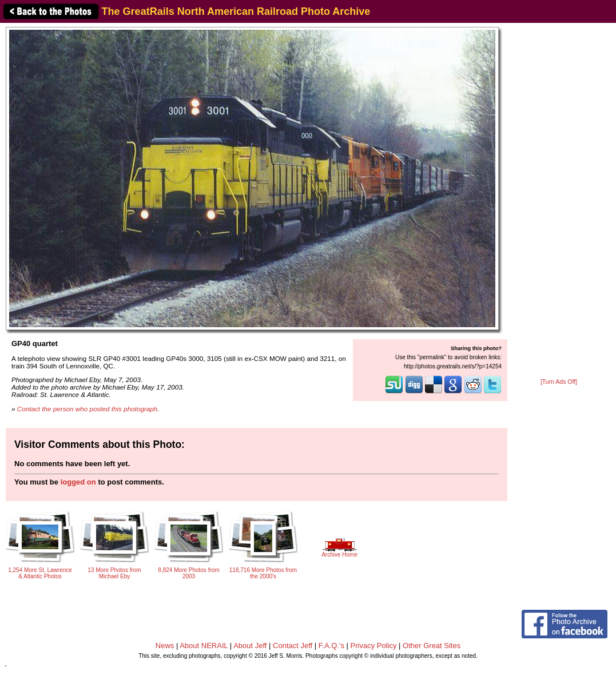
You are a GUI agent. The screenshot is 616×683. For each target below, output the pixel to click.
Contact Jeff (293, 646)
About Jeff (250, 646)
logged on (78, 482)
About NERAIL (204, 646)
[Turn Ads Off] (559, 382)
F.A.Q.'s (331, 646)
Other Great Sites (432, 646)
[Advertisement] (559, 201)
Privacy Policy (374, 646)
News (165, 646)
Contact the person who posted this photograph (88, 409)
